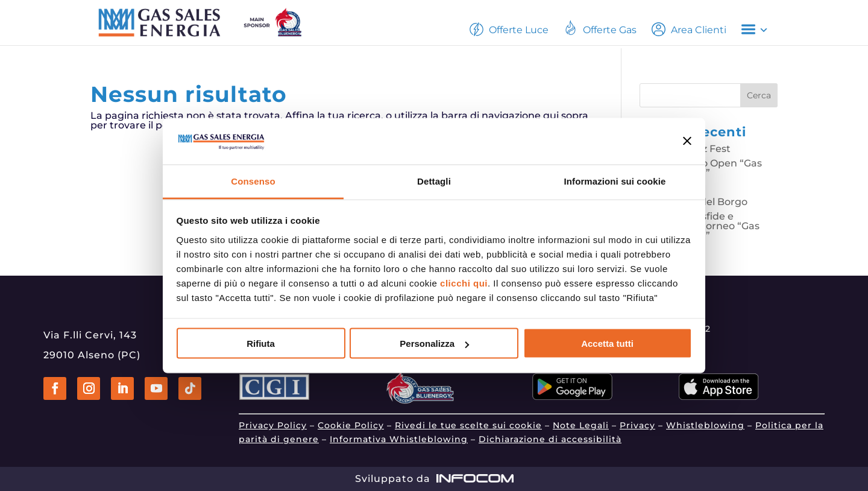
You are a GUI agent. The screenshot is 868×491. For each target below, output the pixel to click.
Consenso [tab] (253, 181)
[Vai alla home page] (218, 22)
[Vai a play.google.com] (572, 397)
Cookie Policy (351, 425)
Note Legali (581, 425)
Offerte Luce (509, 29)
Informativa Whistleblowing (399, 439)
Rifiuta (261, 344)
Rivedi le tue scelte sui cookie (468, 425)
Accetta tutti (607, 344)
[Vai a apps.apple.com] (719, 397)
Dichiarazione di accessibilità (550, 439)
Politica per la (789, 425)
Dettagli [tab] (434, 181)
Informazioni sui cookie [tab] (615, 181)
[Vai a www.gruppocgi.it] (274, 397)
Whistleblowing (705, 425)
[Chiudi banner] (687, 141)
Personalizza (434, 344)
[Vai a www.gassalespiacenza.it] (421, 401)
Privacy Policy (273, 425)
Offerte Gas (600, 27)
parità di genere (279, 439)
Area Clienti (689, 29)
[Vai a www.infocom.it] (475, 479)
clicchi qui (464, 283)
